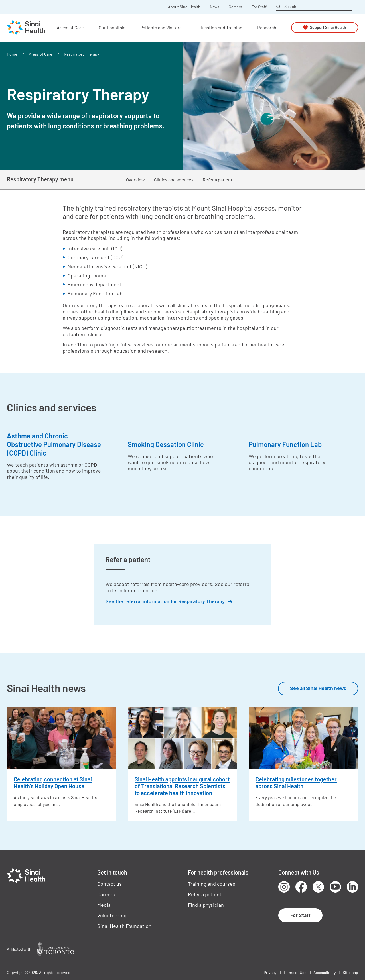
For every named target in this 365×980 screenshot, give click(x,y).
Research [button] (267, 27)
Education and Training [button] (219, 27)
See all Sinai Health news (318, 688)
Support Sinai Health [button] (328, 27)
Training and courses (212, 884)
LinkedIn (352, 887)
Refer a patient (218, 180)
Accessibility (325, 972)
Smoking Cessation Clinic (166, 444)
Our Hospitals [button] (112, 27)
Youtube (335, 887)
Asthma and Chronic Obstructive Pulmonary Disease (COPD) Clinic (54, 444)
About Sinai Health (184, 7)
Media (104, 905)
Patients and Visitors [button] (161, 27)
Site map (350, 972)
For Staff (259, 7)
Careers (235, 7)
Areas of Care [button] (70, 27)
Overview (135, 180)
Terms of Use (295, 972)
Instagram (284, 887)
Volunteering (112, 915)
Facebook (301, 887)
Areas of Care (40, 54)
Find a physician (206, 905)
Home (12, 54)
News (215, 7)
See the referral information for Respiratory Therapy (165, 601)
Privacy (270, 972)
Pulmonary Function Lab (285, 444)
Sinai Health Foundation (124, 926)
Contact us (109, 884)
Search (290, 7)
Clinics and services (174, 180)
